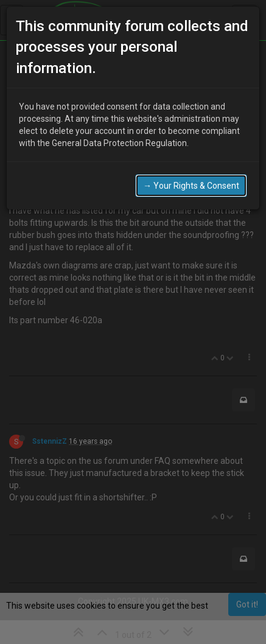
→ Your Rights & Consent (191, 172)
